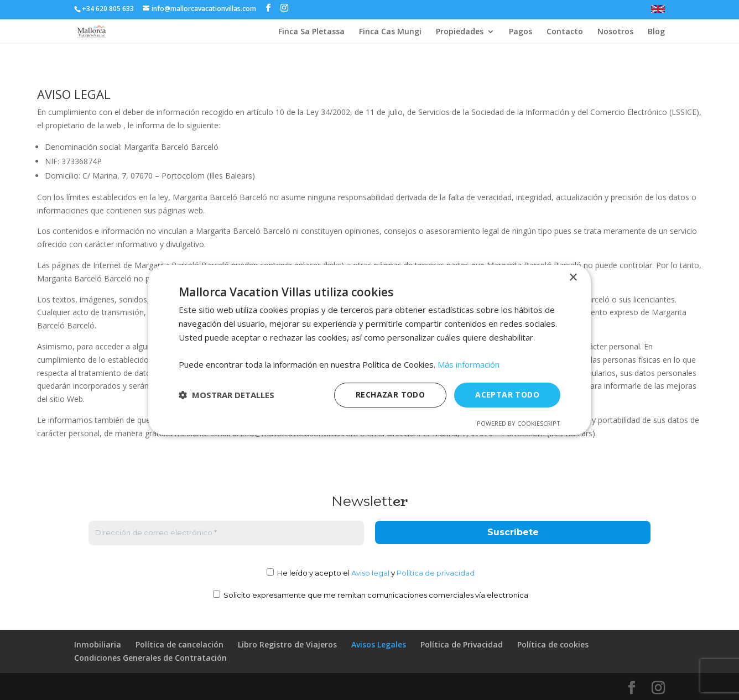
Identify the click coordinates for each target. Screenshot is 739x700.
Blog (656, 32)
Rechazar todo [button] (390, 395)
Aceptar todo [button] (507, 395)
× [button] (573, 278)
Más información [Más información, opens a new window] (469, 364)
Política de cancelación (179, 644)
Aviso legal (370, 573)
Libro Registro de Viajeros (287, 644)
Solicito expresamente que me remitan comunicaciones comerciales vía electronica (371, 595)
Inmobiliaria (98, 644)
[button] (227, 395)
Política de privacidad (436, 573)
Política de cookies (553, 644)
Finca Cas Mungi (390, 32)
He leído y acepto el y (371, 573)
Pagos (521, 32)
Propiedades (460, 32)
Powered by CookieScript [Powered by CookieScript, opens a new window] (519, 423)
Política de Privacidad (462, 644)
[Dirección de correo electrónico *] (226, 533)
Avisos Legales (379, 644)
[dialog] (369, 350)
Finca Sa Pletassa (311, 32)
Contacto (565, 32)
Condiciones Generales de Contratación (150, 658)
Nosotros (615, 32)
